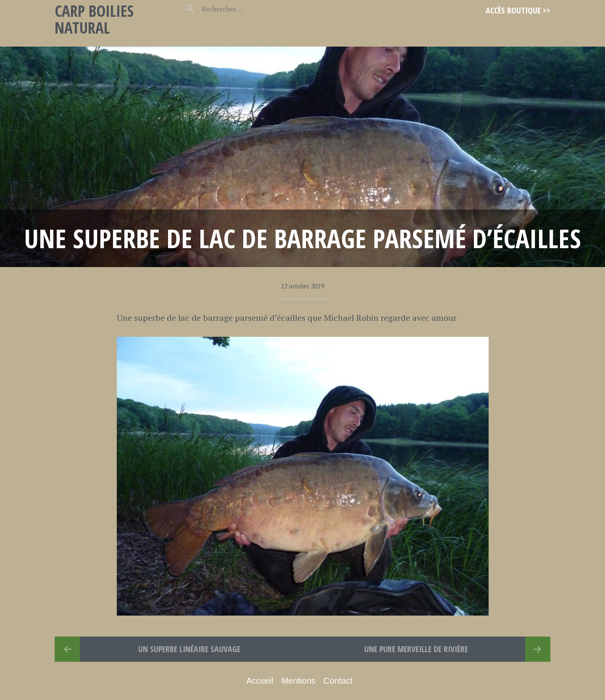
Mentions (299, 681)
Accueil (260, 681)
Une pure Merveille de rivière (416, 649)
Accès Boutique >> (518, 10)
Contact (338, 681)
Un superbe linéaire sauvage (189, 649)
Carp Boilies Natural (94, 19)
